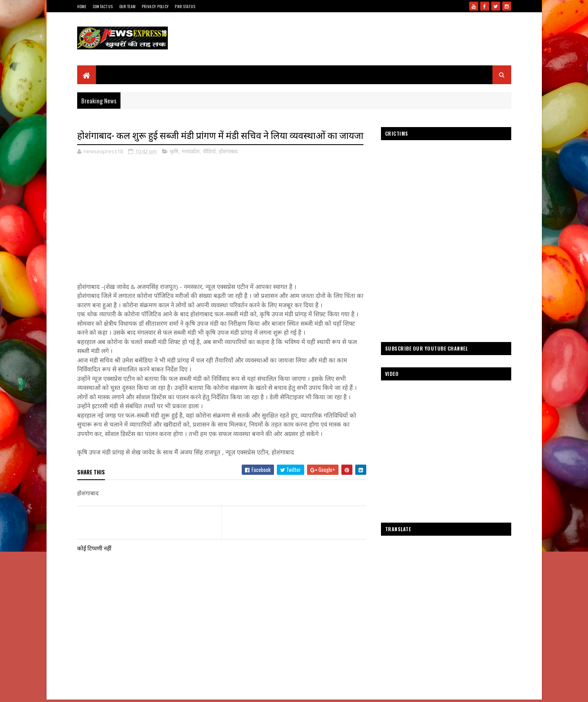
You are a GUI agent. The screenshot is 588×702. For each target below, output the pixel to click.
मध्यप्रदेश (191, 151)
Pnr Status (185, 6)
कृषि (174, 151)
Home (82, 6)
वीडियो (209, 151)
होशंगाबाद (228, 151)
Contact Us (103, 6)
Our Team (127, 6)
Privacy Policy (155, 6)
